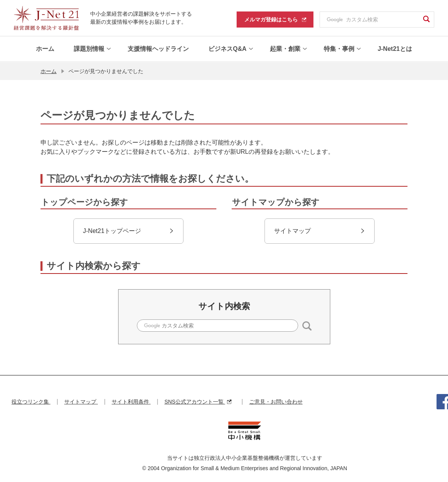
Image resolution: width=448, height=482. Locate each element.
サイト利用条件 (131, 401)
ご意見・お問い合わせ (276, 401)
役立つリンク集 (31, 401)
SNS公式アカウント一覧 (198, 401)
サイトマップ (81, 401)
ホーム (49, 71)
